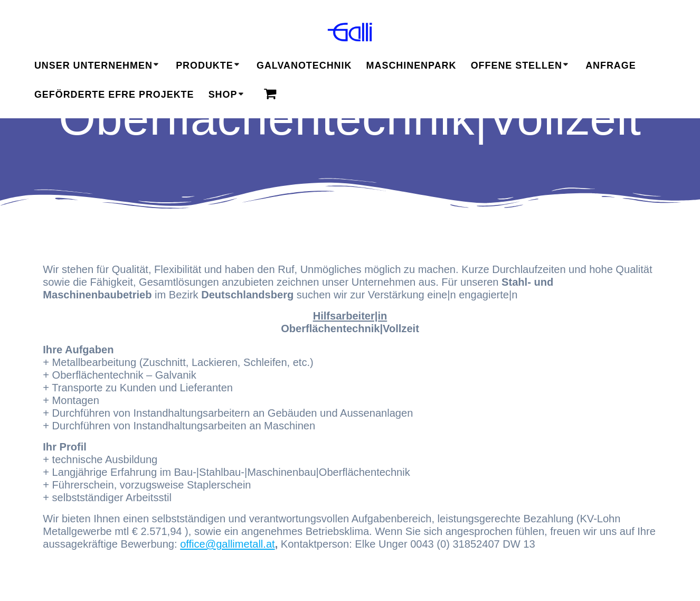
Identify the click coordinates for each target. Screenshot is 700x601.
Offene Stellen (517, 65)
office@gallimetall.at (227, 544)
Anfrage (611, 65)
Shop (223, 95)
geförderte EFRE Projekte (114, 95)
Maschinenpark (412, 65)
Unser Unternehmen (93, 65)
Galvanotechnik (304, 65)
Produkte (204, 65)
